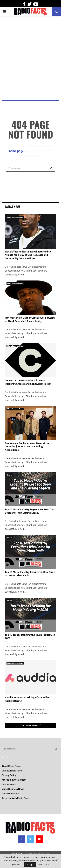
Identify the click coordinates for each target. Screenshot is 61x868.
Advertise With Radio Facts (16, 798)
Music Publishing (10, 794)
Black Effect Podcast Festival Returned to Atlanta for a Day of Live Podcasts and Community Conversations (28, 255)
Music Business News (15, 217)
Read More (43, 865)
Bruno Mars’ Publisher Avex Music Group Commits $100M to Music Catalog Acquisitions (28, 447)
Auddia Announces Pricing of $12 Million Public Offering (28, 699)
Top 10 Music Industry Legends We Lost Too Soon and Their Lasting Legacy (29, 511)
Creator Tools (9, 784)
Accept (30, 865)
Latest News (13, 207)
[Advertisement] (30, 50)
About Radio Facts (11, 766)
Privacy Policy (9, 775)
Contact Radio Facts (12, 771)
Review (10, 475)
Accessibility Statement (14, 780)
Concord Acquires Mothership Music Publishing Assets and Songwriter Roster (28, 382)
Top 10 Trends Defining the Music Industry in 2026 (30, 637)
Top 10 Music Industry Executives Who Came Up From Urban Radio (30, 574)
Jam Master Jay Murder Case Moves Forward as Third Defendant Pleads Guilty (30, 320)
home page (16, 151)
